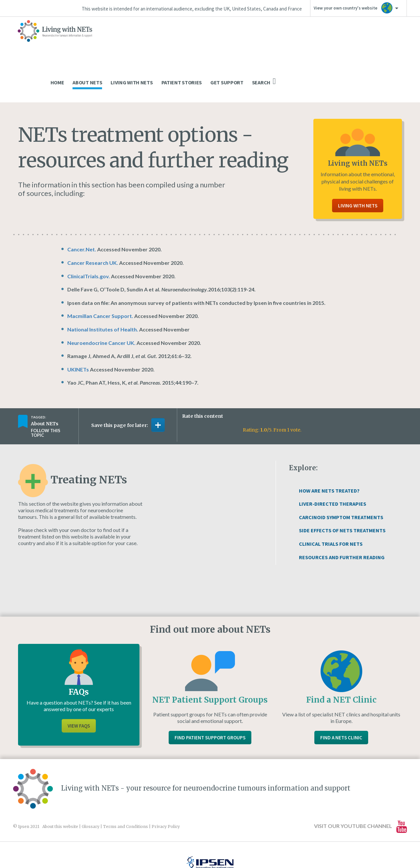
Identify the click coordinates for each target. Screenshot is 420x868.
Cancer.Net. (82, 208)
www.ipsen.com (91, 849)
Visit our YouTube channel (360, 785)
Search (395, 40)
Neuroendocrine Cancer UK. (101, 302)
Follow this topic (46, 392)
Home (189, 41)
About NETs (219, 41)
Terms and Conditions (126, 785)
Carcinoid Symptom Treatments (341, 476)
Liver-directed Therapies (333, 463)
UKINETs (78, 328)
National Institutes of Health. (103, 288)
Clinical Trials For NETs (331, 503)
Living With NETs (263, 41)
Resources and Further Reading (342, 516)
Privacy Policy (166, 785)
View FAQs (79, 685)
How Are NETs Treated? (329, 450)
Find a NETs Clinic (341, 697)
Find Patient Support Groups (210, 697)
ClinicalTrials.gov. (89, 235)
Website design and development (203, 849)
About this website (60, 785)
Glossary (91, 785)
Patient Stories (313, 41)
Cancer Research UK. (93, 222)
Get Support (358, 41)
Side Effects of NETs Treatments (342, 489)
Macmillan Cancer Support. (100, 275)
